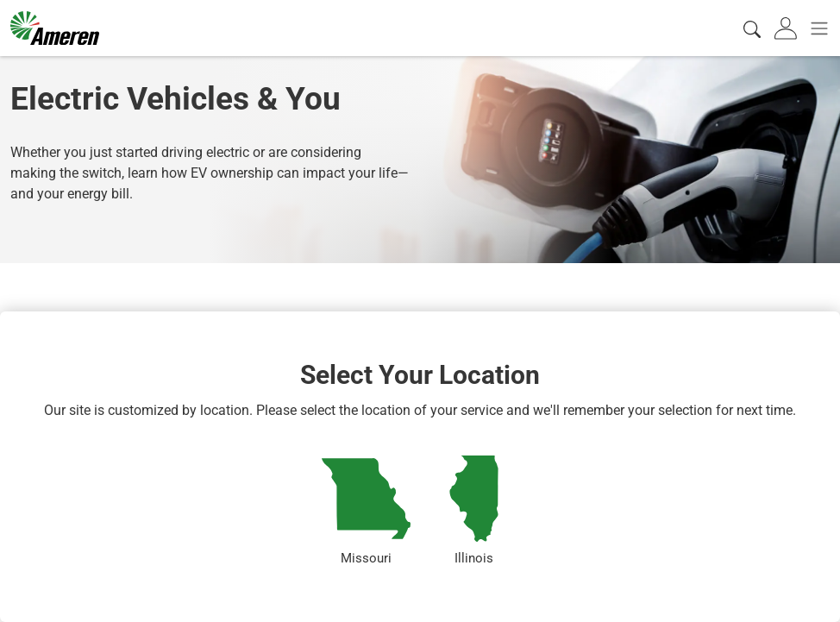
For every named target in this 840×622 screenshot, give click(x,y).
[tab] (787, 28)
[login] (787, 28)
